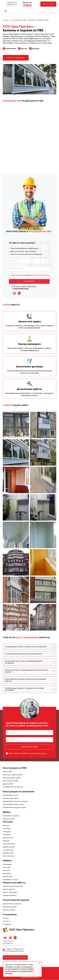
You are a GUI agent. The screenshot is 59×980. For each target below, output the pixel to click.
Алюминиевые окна (10, 795)
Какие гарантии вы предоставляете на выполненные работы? (25, 680)
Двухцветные (8, 838)
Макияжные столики (10, 880)
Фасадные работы (10, 895)
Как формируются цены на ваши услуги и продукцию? (26, 647)
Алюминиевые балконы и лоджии (15, 801)
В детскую (7, 867)
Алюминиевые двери (11, 798)
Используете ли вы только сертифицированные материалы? (24, 662)
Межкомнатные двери (11, 816)
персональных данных (38, 753)
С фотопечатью (9, 856)
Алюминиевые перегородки (13, 804)
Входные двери (9, 819)
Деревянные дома (10, 907)
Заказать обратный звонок (15, 958)
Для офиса (7, 873)
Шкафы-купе (8, 877)
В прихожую (7, 864)
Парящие (6, 841)
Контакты (6, 921)
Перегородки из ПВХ (10, 781)
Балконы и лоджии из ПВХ (12, 775)
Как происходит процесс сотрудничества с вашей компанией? (24, 689)
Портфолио (7, 924)
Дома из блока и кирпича (12, 904)
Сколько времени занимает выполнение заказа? (24, 654)
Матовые (6, 825)
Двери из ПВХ (8, 784)
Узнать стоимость (16, 58)
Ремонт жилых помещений (13, 886)
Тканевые (7, 835)
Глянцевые (7, 832)
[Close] (40, 963)
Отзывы (6, 918)
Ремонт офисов (8, 889)
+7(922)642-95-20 (12, 4)
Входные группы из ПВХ (12, 778)
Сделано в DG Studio (29, 977)
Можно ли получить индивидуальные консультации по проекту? (26, 671)
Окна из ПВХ (7, 772)
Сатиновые (7, 829)
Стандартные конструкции (13, 787)
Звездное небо (8, 853)
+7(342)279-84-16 (12, 2)
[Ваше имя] (29, 733)
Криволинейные (9, 844)
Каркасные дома (9, 910)
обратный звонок (48, 4)
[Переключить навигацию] (6, 11)
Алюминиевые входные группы (15, 807)
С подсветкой (8, 850)
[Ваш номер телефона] (29, 740)
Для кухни (7, 870)
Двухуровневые (9, 847)
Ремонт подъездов (10, 892)
